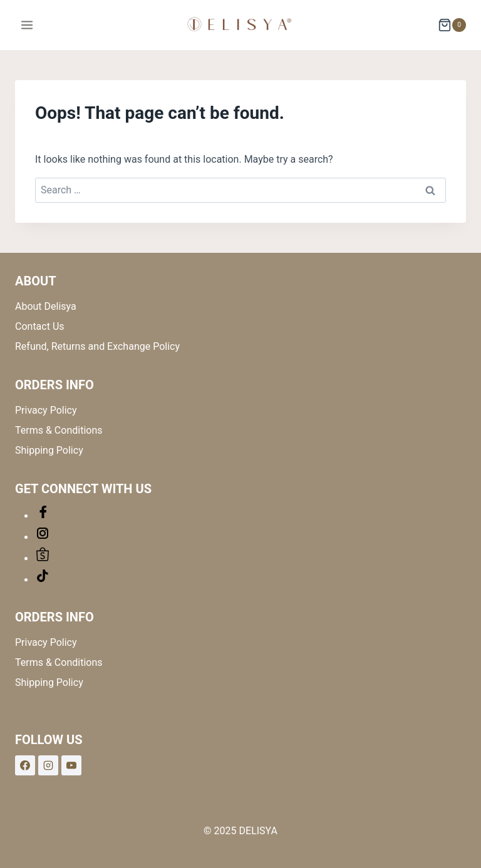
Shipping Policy (49, 450)
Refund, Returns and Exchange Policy (97, 346)
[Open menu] (27, 25)
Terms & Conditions (59, 430)
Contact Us (40, 326)
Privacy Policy (46, 410)
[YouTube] (71, 765)
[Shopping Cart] (452, 25)
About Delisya (46, 306)
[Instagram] (48, 765)
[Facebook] (25, 765)
